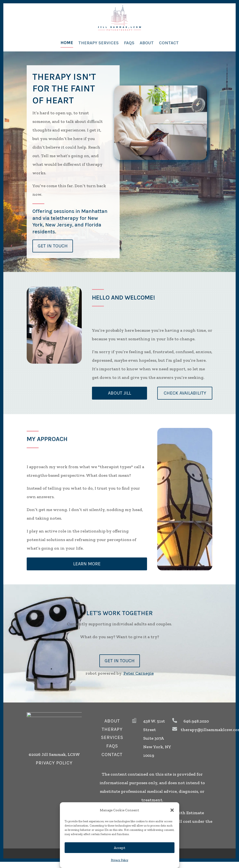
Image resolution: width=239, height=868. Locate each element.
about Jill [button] (119, 393)
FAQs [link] (129, 43)
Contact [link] (169, 43)
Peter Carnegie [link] (139, 673)
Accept (119, 848)
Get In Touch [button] (120, 661)
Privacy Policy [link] (119, 860)
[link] (119, 18)
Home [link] (67, 43)
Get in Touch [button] (53, 246)
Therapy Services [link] (99, 43)
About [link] (147, 43)
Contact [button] (112, 755)
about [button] (112, 721)
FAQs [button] (112, 746)
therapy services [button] (112, 733)
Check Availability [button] (185, 393)
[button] (172, 810)
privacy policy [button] (54, 763)
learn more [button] (87, 564)
